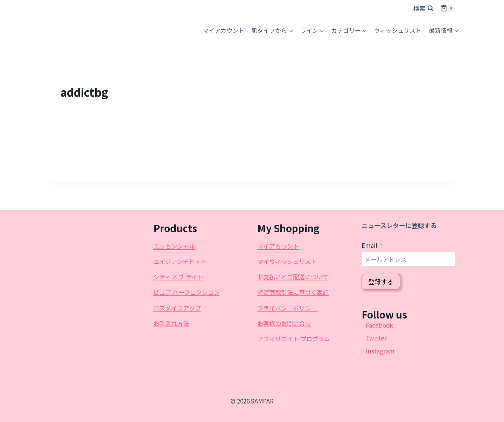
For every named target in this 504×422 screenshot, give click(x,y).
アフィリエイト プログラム (293, 339)
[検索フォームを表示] (423, 8)
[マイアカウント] (223, 30)
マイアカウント (278, 246)
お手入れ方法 (171, 323)
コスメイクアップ (177, 308)
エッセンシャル (174, 246)
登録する (381, 281)
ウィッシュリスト (398, 30)
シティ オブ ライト (178, 277)
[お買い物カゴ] (448, 8)
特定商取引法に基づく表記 (293, 292)
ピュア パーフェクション (187, 292)
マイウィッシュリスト (287, 261)
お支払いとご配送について (293, 277)
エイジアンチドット (180, 261)
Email (369, 245)
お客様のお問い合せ (284, 323)
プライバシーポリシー (287, 308)
